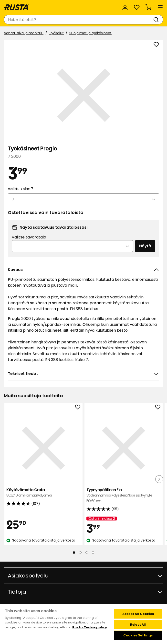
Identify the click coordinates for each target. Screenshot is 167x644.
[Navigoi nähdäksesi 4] (93, 553)
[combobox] (79, 20)
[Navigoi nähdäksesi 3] (87, 553)
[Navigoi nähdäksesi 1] (74, 553)
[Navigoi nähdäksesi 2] (80, 553)
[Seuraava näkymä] (159, 479)
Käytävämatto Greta (43, 493)
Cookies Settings (138, 635)
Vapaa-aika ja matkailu (24, 33)
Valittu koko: (21, 189)
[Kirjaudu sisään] (125, 7)
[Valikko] (160, 7)
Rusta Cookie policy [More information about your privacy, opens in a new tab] (90, 627)
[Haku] (157, 20)
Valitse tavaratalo (29, 237)
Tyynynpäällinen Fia (124, 495)
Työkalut (56, 33)
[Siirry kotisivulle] (16, 7)
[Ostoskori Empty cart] (148, 7)
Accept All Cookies (138, 614)
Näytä (145, 246)
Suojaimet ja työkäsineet (90, 33)
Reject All (138, 625)
